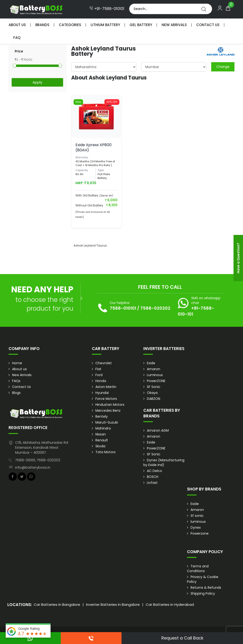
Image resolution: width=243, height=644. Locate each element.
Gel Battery (141, 25)
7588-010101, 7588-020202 (38, 460)
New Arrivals (174, 25)
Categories (70, 25)
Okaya (152, 393)
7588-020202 (155, 308)
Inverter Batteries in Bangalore (113, 604)
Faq (17, 38)
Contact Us (208, 25)
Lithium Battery (105, 25)
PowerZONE (156, 381)
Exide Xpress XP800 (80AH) (93, 147)
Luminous (155, 375)
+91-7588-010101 (107, 9)
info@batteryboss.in (33, 467)
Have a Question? (238, 258)
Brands (42, 25)
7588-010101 (123, 308)
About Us (17, 25)
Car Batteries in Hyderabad (170, 604)
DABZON (154, 399)
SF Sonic (154, 387)
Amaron (154, 369)
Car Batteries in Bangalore (57, 604)
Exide (151, 363)
